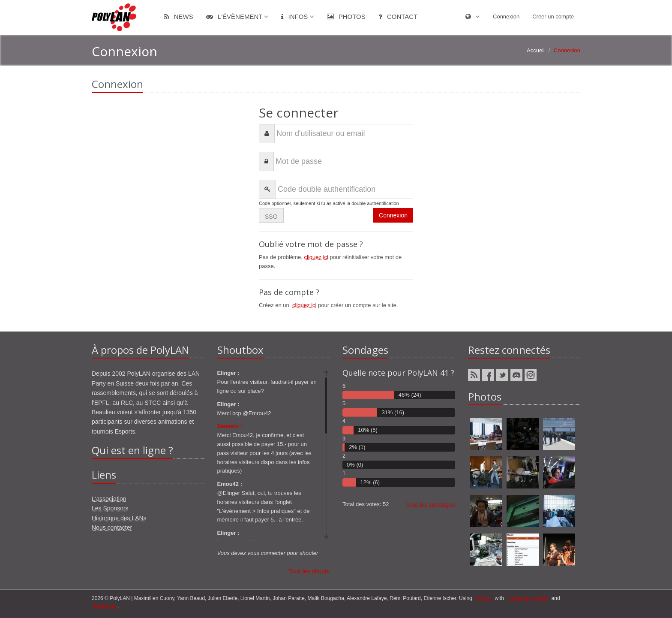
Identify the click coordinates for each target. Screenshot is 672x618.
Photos (346, 17)
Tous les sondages (430, 505)
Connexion (506, 17)
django (483, 598)
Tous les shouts (309, 571)
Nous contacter (112, 528)
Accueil (536, 50)
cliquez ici (316, 257)
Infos (297, 17)
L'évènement (237, 17)
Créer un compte (553, 17)
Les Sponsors (110, 508)
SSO (271, 217)
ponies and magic (528, 598)
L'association (109, 499)
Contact (398, 17)
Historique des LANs (119, 518)
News (179, 17)
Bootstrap (105, 606)
